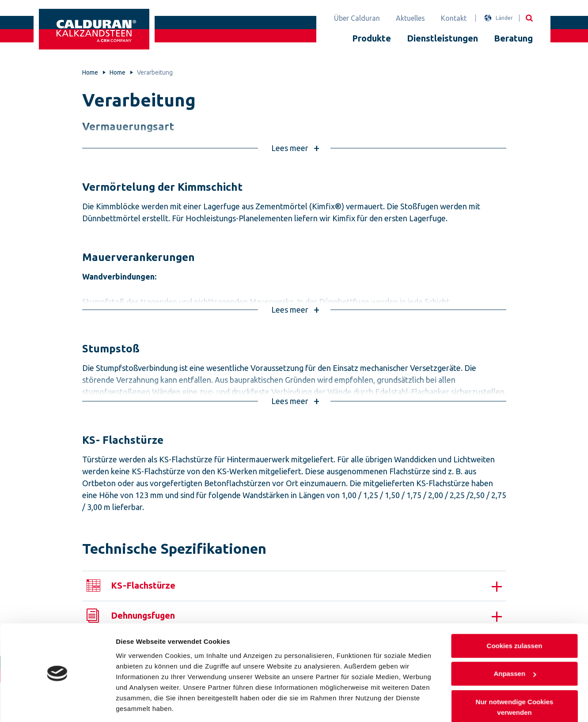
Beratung (513, 38)
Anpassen (515, 645)
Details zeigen (138, 705)
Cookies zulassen (514, 618)
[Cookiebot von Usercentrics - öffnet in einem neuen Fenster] (57, 705)
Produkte (372, 38)
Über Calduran (357, 18)
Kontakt (454, 18)
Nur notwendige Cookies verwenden (514, 679)
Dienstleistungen (442, 38)
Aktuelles (410, 18)
